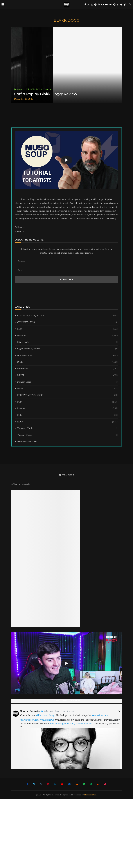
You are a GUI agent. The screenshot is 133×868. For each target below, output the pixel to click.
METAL (68, 375)
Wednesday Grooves (68, 442)
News (68, 389)
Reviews (68, 408)
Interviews (68, 369)
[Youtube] (103, 5)
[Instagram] (92, 5)
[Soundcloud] (110, 5)
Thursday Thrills (68, 428)
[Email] (106, 5)
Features (68, 336)
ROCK (68, 422)
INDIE (68, 362)
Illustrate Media (91, 795)
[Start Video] (66, 160)
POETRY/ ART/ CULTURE (68, 395)
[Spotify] (114, 5)
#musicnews (47, 720)
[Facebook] (85, 5)
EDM (68, 329)
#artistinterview (30, 720)
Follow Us (20, 232)
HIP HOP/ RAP (68, 356)
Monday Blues (68, 382)
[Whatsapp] (118, 5)
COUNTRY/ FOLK (68, 322)
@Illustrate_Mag (52, 711)
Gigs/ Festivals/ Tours (68, 349)
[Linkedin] (99, 5)
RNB (68, 415)
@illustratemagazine (21, 484)
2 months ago (68, 711)
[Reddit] (121, 5)
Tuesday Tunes (68, 435)
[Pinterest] (95, 5)
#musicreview (100, 715)
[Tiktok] (125, 5)
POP (68, 402)
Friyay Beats (68, 342)
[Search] (130, 5)
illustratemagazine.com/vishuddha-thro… (72, 724)
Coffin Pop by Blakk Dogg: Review (46, 94)
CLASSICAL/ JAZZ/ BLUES (68, 316)
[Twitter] (88, 5)
